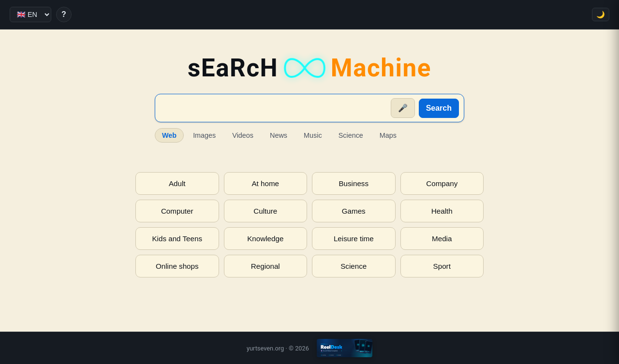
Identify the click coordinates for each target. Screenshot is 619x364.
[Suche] (273, 108)
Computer (177, 211)
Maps (388, 135)
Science (351, 135)
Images (204, 135)
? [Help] (64, 14)
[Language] (30, 15)
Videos (243, 135)
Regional (265, 266)
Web (169, 135)
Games (354, 211)
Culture (265, 211)
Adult (177, 183)
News (279, 135)
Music (313, 135)
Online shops (177, 266)
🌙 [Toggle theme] (601, 15)
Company (442, 183)
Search (439, 108)
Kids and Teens (177, 239)
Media (442, 239)
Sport (442, 266)
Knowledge (265, 239)
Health (442, 211)
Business (354, 183)
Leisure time (354, 239)
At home (265, 183)
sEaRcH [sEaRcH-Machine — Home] (309, 68)
